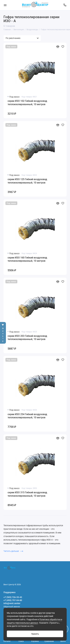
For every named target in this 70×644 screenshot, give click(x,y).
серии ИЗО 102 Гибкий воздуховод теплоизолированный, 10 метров (27, 103)
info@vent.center (12, 603)
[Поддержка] (65, 5)
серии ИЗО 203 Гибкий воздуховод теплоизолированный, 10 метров (27, 338)
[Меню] (5, 5)
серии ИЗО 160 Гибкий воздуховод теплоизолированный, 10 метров (27, 259)
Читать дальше (13, 551)
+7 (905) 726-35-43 (13, 597)
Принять (35, 634)
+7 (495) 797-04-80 (13, 600)
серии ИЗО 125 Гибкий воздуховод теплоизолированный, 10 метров (27, 181)
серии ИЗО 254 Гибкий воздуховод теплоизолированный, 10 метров (27, 416)
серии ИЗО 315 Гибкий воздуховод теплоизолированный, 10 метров (27, 494)
